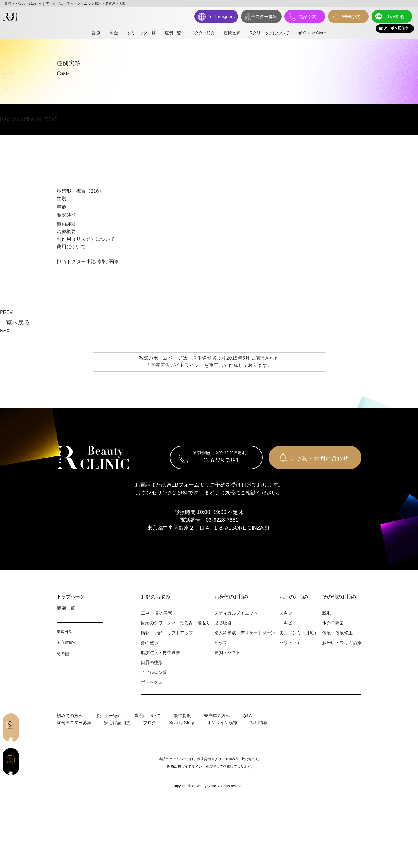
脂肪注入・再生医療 (160, 652)
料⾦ (114, 33)
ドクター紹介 (203, 33)
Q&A (247, 716)
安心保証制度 (117, 723)
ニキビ (286, 623)
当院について (147, 716)
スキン (286, 613)
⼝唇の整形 (152, 662)
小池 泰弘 (96, 261)
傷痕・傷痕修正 (337, 633)
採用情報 (259, 723)
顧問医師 (232, 33)
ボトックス (152, 682)
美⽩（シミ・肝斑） (299, 633)
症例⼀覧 (66, 608)
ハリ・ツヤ (290, 643)
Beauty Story (182, 723)
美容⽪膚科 (67, 642)
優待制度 (182, 716)
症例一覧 (173, 33)
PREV (6, 312)
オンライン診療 (222, 723)
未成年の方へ (217, 716)
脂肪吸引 (223, 623)
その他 (63, 653)
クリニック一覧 (141, 33)
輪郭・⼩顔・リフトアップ (167, 633)
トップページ (71, 597)
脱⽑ (327, 613)
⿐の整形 (149, 643)
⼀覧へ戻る (15, 322)
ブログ (150, 723)
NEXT (6, 331)
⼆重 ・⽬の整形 (157, 613)
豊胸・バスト (227, 652)
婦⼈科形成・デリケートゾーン (245, 633)
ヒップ (221, 643)
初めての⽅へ (70, 716)
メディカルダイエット (236, 613)
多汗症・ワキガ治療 (342, 643)
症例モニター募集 (74, 723)
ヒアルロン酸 (154, 672)
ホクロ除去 (333, 623)
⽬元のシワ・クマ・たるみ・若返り (176, 623)
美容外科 (65, 632)
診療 (96, 33)
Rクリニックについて (269, 33)
